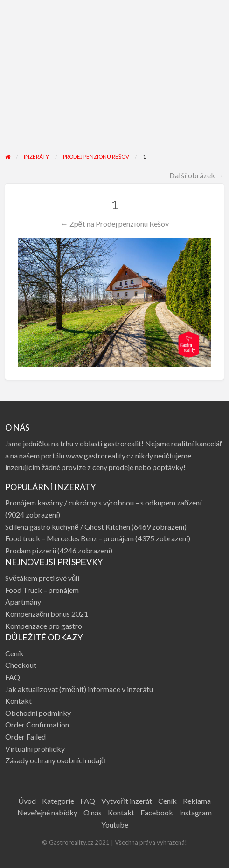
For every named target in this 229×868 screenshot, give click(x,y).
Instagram (195, 812)
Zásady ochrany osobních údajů (55, 760)
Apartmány (23, 602)
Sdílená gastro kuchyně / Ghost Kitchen (68, 527)
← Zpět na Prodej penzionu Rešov (114, 224)
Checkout (21, 665)
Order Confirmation (37, 724)
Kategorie (58, 801)
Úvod (27, 801)
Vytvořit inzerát (126, 801)
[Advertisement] (115, 82)
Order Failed (25, 737)
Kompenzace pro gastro (44, 626)
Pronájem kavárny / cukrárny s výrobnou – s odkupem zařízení (103, 502)
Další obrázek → (197, 175)
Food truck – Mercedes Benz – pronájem (69, 538)
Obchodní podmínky (38, 713)
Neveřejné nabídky (47, 812)
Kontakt (18, 701)
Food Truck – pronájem (42, 590)
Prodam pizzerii (31, 550)
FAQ (13, 677)
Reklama (197, 801)
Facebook (157, 812)
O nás (93, 812)
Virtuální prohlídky (35, 749)
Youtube (115, 824)
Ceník (14, 653)
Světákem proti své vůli (42, 578)
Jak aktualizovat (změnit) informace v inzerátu (79, 689)
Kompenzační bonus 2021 (47, 614)
